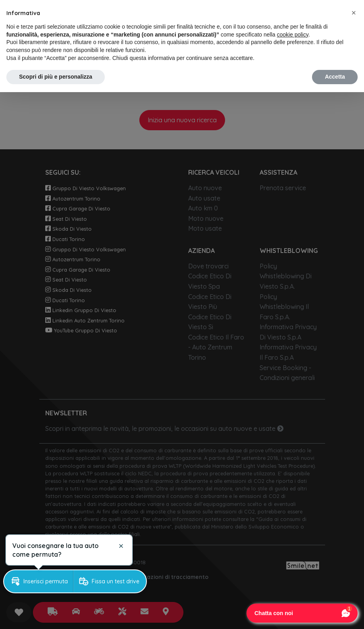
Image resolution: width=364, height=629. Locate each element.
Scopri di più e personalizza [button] (56, 77)
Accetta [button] (335, 77)
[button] (354, 13)
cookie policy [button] (293, 35)
